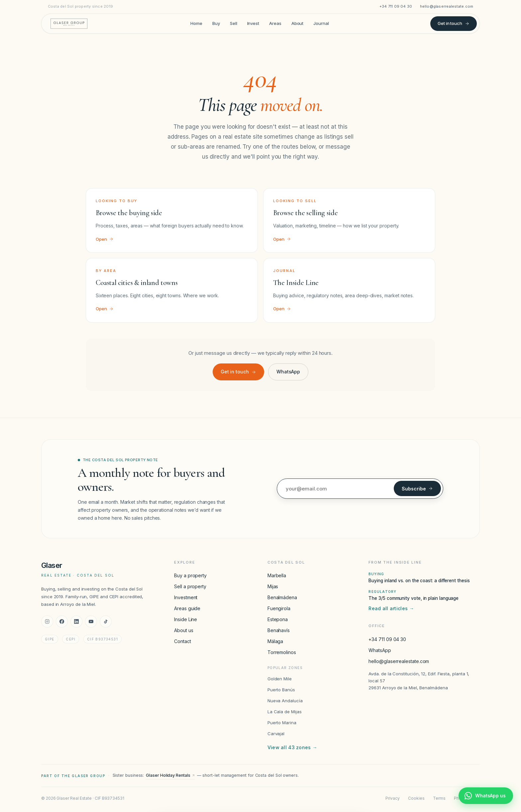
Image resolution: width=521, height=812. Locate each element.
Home (196, 23)
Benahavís (279, 630)
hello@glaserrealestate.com (447, 6)
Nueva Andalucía (285, 701)
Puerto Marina (282, 723)
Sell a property (190, 586)
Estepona (278, 619)
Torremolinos (282, 652)
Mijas (273, 586)
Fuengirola (279, 608)
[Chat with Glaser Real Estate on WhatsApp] (486, 796)
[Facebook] (62, 621)
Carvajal (276, 734)
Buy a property (190, 575)
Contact (182, 641)
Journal (321, 23)
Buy (216, 23)
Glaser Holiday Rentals (170, 775)
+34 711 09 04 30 (396, 6)
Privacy (392, 798)
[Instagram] (47, 621)
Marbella (277, 575)
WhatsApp (288, 372)
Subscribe (417, 489)
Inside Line (186, 619)
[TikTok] (106, 621)
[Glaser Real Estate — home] (69, 24)
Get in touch (454, 23)
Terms (439, 798)
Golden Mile (280, 679)
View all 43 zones (292, 747)
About (298, 23)
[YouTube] (91, 621)
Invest (253, 23)
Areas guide (187, 608)
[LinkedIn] (76, 621)
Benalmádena (282, 597)
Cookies (416, 798)
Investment (186, 597)
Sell (234, 23)
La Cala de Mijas (285, 712)
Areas (275, 23)
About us (184, 630)
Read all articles (391, 609)
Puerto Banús (281, 690)
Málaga (275, 641)
